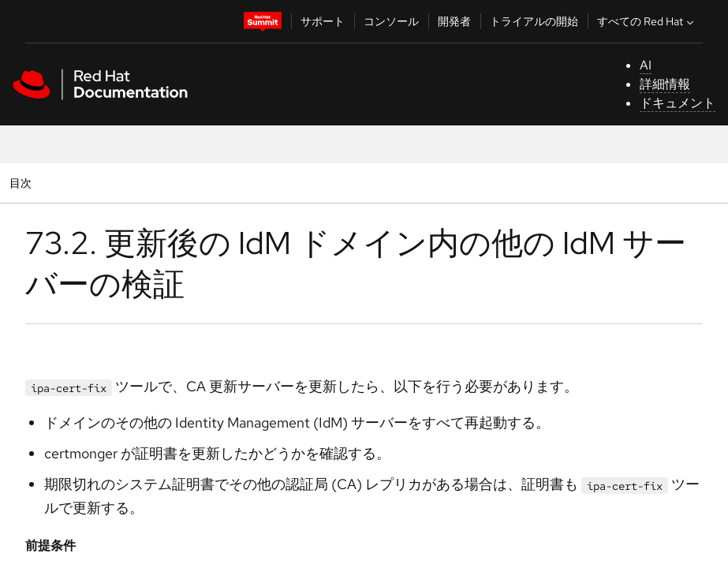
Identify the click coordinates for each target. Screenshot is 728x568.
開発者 (454, 21)
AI (646, 65)
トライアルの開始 (534, 21)
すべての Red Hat (647, 21)
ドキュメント (678, 103)
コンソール (391, 21)
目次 (22, 183)
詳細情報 (665, 84)
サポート (323, 21)
